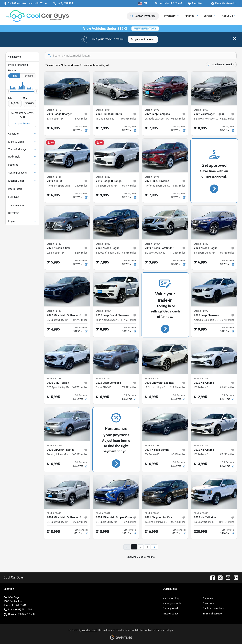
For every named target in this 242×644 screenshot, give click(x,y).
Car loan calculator (213, 609)
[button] (27, 3)
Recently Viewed (223, 3)
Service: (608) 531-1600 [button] (19, 614)
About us (208, 598)
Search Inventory (143, 16)
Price (14, 76)
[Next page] (154, 547)
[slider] (8, 91)
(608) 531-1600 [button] (64, 3)
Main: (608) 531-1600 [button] (18, 610)
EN (142, 3)
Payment (28, 76)
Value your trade (172, 603)
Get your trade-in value (143, 39)
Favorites (195, 3)
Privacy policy (171, 614)
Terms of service (212, 614)
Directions (209, 603)
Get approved (170, 609)
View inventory (171, 598)
